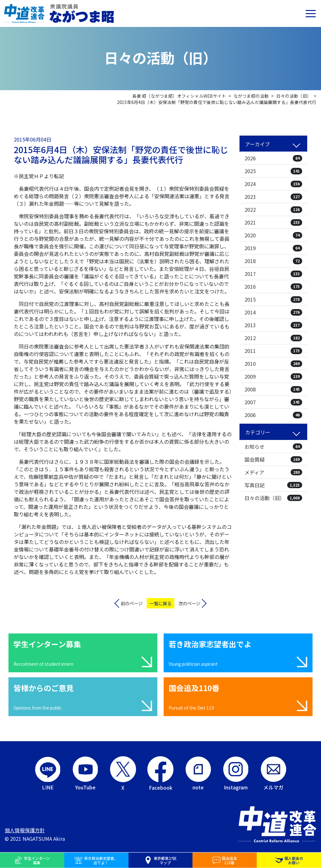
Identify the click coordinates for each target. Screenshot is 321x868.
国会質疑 (273, 459)
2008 (273, 389)
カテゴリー (258, 432)
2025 (273, 171)
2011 (273, 351)
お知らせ (273, 447)
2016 (273, 287)
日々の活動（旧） (273, 498)
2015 (273, 299)
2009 (273, 376)
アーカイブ (258, 144)
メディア (273, 472)
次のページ (189, 603)
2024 (273, 184)
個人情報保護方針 (25, 830)
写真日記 (273, 485)
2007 (273, 402)
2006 (273, 415)
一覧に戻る (160, 603)
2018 (273, 261)
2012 (273, 338)
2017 (273, 274)
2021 (273, 222)
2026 (273, 158)
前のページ (132, 603)
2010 (273, 364)
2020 (273, 235)
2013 (273, 325)
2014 (273, 312)
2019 (273, 248)
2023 (273, 197)
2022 (273, 209)
